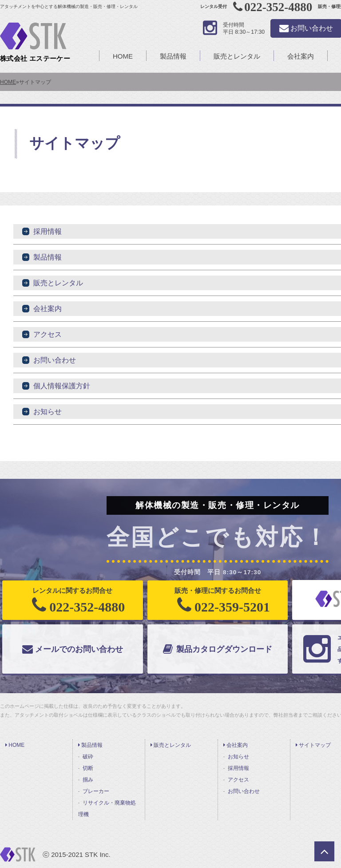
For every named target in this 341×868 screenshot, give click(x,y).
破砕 (88, 757)
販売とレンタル (237, 56)
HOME (123, 56)
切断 (88, 768)
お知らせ (48, 412)
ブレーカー (96, 791)
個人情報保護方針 (62, 386)
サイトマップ (313, 745)
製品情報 (173, 56)
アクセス (48, 334)
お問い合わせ (55, 360)
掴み (88, 780)
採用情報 (48, 231)
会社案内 (301, 56)
